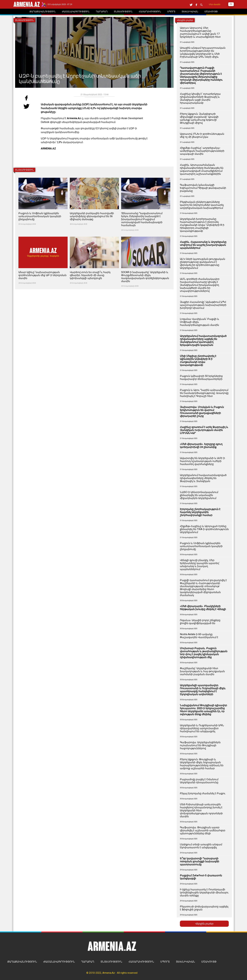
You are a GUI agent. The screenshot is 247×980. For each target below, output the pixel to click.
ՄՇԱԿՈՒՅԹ (209, 962)
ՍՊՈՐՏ (165, 962)
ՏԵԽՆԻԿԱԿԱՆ (185, 962)
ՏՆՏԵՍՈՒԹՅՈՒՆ (111, 962)
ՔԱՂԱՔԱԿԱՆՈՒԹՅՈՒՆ (22, 962)
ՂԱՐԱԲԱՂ (88, 962)
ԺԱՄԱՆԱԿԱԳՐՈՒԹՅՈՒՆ (59, 962)
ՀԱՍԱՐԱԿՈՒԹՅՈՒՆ (141, 962)
